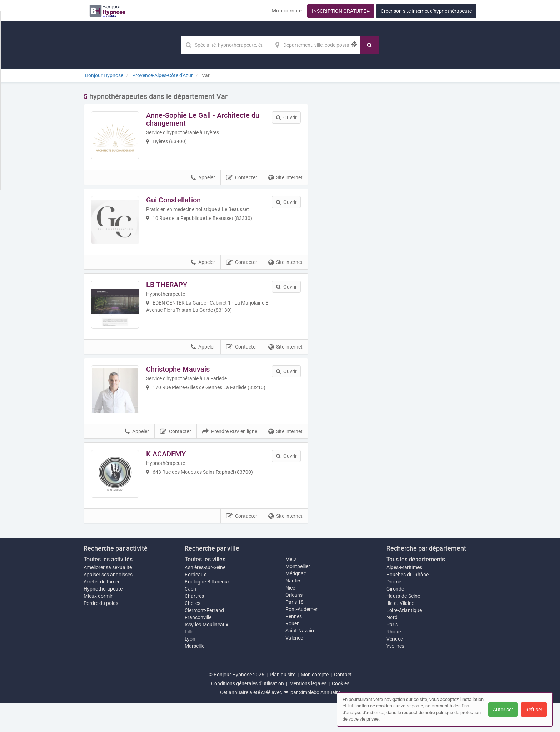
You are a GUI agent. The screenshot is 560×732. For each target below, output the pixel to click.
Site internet (285, 184)
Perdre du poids (101, 632)
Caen (190, 618)
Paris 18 (294, 631)
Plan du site (282, 703)
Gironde (395, 618)
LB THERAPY (172, 296)
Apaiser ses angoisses (108, 603)
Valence (294, 667)
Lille (189, 661)
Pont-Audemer (301, 638)
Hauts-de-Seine (403, 625)
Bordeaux (195, 603)
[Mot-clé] (225, 45)
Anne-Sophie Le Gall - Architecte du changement (208, 119)
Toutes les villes (205, 588)
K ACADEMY (172, 477)
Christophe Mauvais (184, 387)
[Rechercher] (369, 45)
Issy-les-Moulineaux (206, 653)
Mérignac (296, 602)
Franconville (198, 646)
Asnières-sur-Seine (205, 596)
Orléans (294, 624)
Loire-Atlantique (404, 639)
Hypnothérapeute (103, 618)
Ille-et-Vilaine (400, 632)
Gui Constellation (179, 206)
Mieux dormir (98, 625)
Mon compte (287, 11)
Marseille (194, 675)
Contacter (242, 184)
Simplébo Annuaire (320, 721)
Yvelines (395, 675)
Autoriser (503, 710)
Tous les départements (416, 588)
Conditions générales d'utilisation (247, 712)
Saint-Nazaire (300, 660)
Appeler (203, 184)
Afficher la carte (398, 194)
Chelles (192, 632)
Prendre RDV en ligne (230, 455)
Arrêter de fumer (102, 611)
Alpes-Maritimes (404, 596)
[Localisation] (315, 45)
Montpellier (298, 595)
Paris (392, 653)
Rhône (394, 661)
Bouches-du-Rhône (407, 603)
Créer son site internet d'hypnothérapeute (426, 11)
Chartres (194, 625)
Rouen (292, 652)
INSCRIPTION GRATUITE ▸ (341, 11)
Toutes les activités (108, 588)
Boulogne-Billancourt (208, 611)
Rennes (294, 645)
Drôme (394, 611)
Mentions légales (308, 712)
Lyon (190, 668)
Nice (290, 617)
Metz (291, 588)
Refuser (534, 710)
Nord (392, 646)
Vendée (395, 668)
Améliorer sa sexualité (108, 596)
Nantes (293, 610)
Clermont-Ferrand (204, 639)
